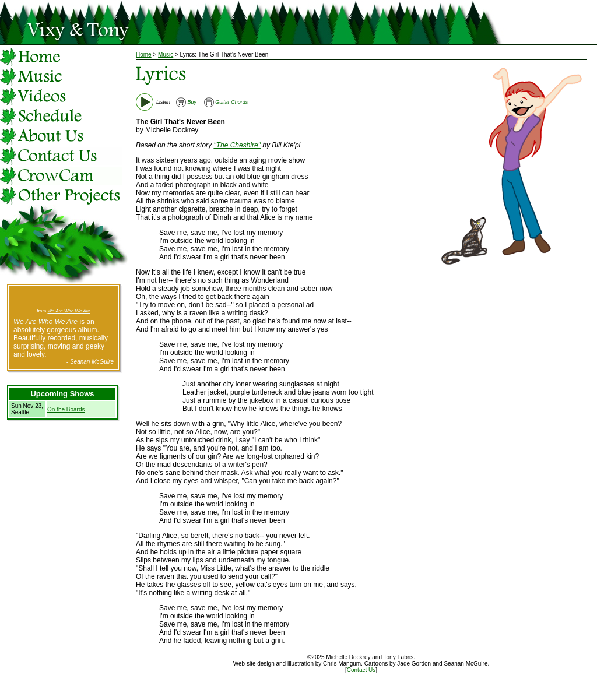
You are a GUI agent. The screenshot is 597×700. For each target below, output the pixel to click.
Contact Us (361, 670)
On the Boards (66, 409)
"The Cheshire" (237, 145)
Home (144, 54)
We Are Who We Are (69, 311)
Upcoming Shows (62, 394)
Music (166, 54)
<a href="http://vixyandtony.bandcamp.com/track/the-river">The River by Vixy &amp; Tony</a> (64, 298)
